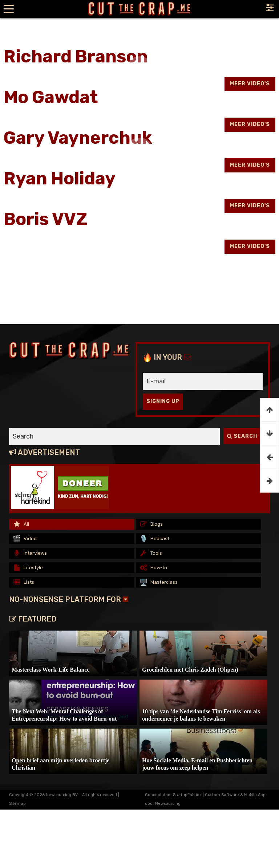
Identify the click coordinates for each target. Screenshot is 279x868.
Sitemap (17, 804)
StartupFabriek (187, 795)
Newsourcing (168, 804)
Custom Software (222, 795)
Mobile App (255, 795)
